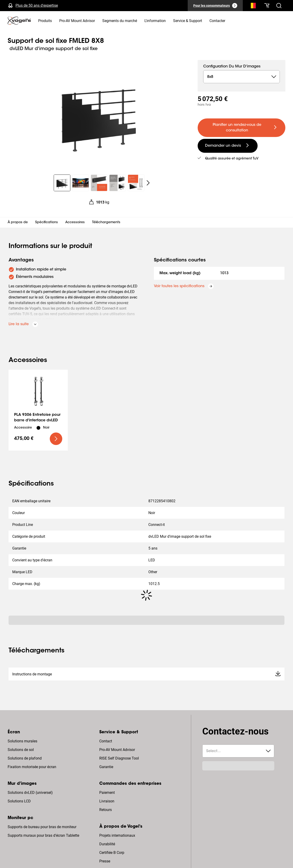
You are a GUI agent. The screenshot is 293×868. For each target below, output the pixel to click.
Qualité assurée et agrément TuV (232, 159)
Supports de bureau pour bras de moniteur (42, 827)
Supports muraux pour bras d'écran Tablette (43, 835)
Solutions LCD (19, 801)
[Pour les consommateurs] (215, 6)
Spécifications (47, 223)
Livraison (107, 801)
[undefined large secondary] (228, 146)
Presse (105, 861)
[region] (99, 114)
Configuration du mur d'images (232, 67)
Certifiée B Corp (112, 853)
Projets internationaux (117, 835)
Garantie (106, 767)
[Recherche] (252, 6)
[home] (19, 21)
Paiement (107, 793)
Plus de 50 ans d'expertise (37, 5)
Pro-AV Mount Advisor (117, 750)
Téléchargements (106, 223)
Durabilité (107, 844)
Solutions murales (22, 741)
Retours (106, 810)
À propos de (18, 223)
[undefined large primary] (242, 128)
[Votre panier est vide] (267, 6)
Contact (106, 741)
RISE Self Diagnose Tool (119, 758)
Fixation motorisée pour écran (32, 767)
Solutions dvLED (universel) (30, 793)
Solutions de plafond (25, 758)
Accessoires (75, 223)
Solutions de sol (21, 750)
